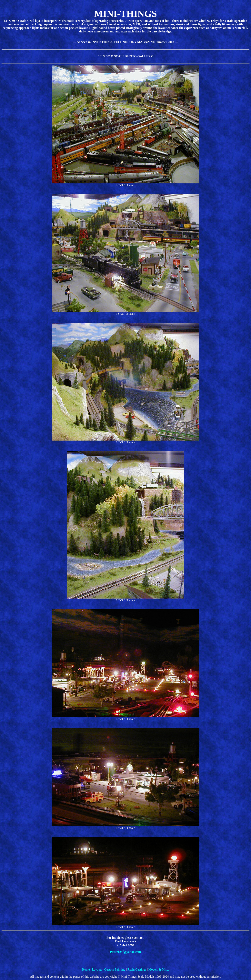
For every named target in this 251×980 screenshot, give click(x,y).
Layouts (97, 969)
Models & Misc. (159, 969)
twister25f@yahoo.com (126, 952)
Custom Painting (115, 969)
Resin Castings (137, 969)
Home (86, 969)
